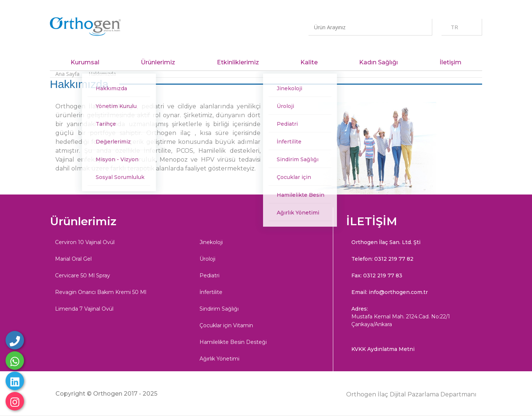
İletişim (451, 62)
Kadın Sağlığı (378, 62)
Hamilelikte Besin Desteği (233, 342)
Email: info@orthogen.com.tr (390, 292)
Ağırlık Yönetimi (219, 359)
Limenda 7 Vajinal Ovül (84, 309)
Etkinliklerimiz (238, 62)
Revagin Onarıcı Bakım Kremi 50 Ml (101, 292)
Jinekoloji (211, 242)
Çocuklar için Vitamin (226, 325)
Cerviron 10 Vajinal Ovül (85, 242)
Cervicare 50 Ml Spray (83, 275)
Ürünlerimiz (158, 62)
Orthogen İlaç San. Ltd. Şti (386, 242)
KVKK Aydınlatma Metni (383, 349)
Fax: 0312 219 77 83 (377, 275)
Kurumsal (85, 62)
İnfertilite (211, 292)
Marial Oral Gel (73, 259)
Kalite (309, 62)
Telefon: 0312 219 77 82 (382, 259)
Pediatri (209, 275)
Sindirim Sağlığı (219, 309)
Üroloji (207, 259)
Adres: (412, 317)
